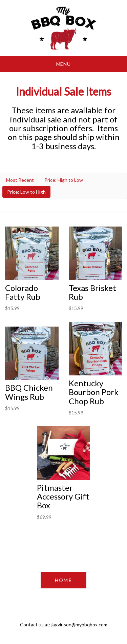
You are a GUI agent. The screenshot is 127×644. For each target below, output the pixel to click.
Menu (64, 64)
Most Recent (20, 180)
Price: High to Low (64, 180)
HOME (63, 580)
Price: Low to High (26, 192)
